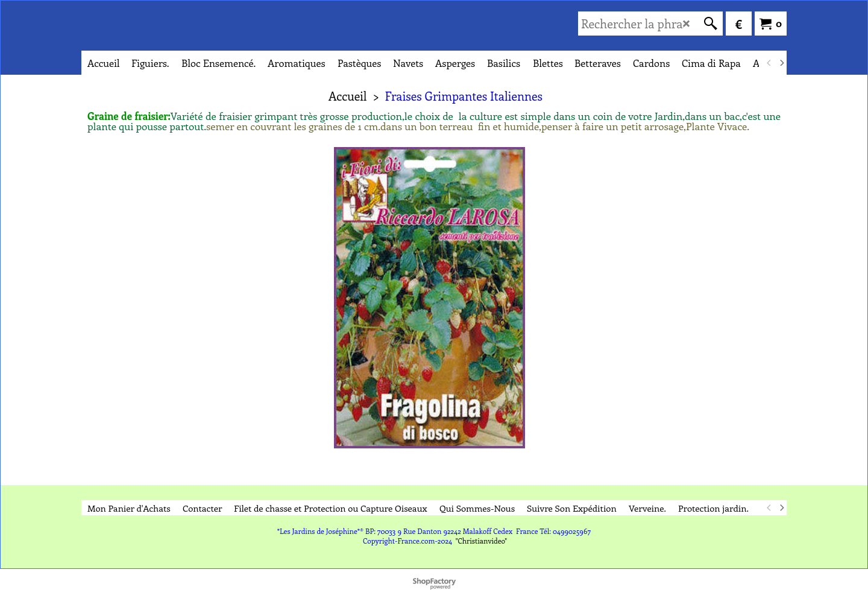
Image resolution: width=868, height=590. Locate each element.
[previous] (769, 63)
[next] (781, 63)
